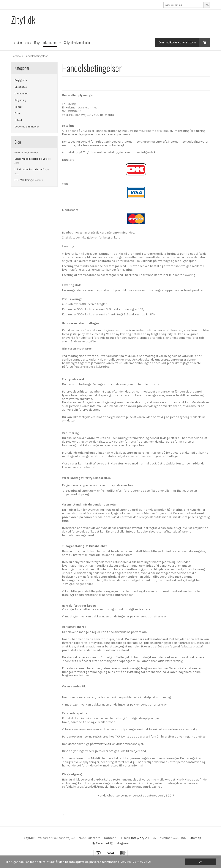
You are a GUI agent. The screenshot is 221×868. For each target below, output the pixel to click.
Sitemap (195, 838)
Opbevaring (21, 94)
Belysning (20, 100)
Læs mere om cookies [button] (136, 862)
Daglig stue (21, 80)
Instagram (119, 843)
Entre (18, 113)
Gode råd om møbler (27, 127)
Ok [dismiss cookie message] (200, 862)
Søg (207, 5)
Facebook (101, 843)
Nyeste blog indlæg (26, 153)
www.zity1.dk (103, 744)
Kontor (18, 107)
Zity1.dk (23, 20)
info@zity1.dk (140, 838)
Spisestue (21, 87)
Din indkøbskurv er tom (184, 43)
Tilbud (18, 120)
